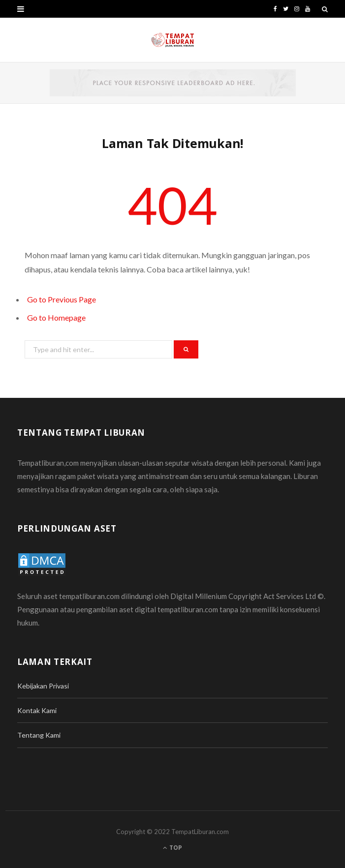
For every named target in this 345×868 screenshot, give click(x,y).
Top (172, 848)
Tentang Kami (39, 735)
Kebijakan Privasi (43, 686)
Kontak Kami (37, 710)
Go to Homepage (56, 317)
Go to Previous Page (62, 299)
